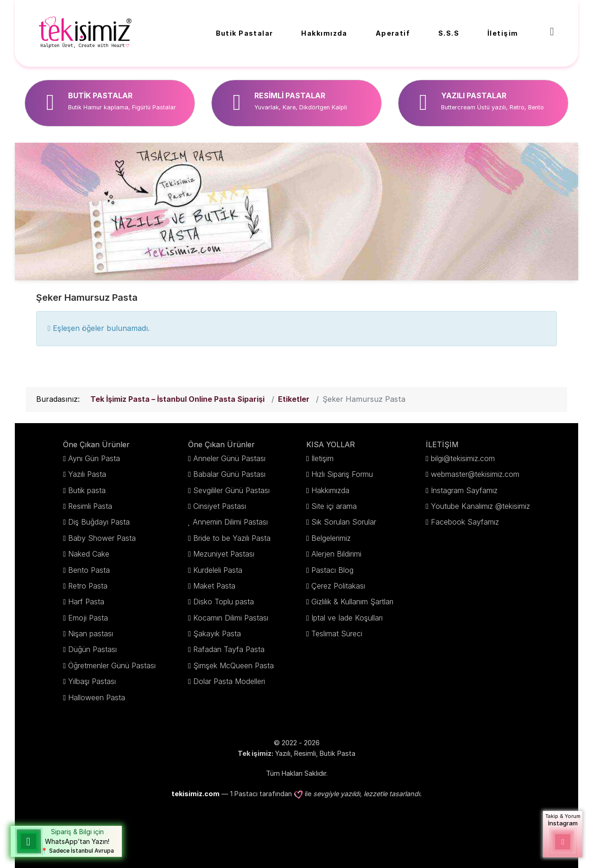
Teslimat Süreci (337, 634)
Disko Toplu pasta (224, 602)
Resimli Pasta (90, 506)
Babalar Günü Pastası (229, 474)
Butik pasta (87, 490)
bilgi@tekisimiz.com (463, 458)
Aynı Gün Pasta (94, 458)
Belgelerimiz (331, 538)
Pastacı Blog (332, 570)
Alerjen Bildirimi (336, 554)
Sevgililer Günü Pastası (231, 490)
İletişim (322, 458)
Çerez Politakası (338, 586)
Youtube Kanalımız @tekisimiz (480, 506)
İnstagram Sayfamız (464, 490)
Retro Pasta (88, 586)
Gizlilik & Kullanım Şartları (352, 602)
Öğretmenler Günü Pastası (112, 665)
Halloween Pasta (97, 697)
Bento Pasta (89, 570)
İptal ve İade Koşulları (347, 618)
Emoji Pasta (88, 618)
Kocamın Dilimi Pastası (231, 618)
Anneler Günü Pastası (229, 458)
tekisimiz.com (196, 794)
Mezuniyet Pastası (224, 554)
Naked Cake (89, 554)
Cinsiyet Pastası (220, 506)
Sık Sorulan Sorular (344, 522)
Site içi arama (334, 506)
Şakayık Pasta (217, 634)
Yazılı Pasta (87, 474)
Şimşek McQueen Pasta (233, 665)
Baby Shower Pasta (102, 538)
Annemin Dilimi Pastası (230, 522)
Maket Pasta (214, 586)
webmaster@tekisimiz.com (475, 474)
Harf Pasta (86, 602)
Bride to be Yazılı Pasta (232, 538)
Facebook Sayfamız (465, 522)
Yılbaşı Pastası (92, 681)
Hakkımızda (330, 490)
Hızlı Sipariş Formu (342, 474)
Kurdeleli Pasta (218, 570)
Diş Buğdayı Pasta (99, 522)
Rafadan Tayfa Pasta (229, 649)
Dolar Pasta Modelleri (229, 681)
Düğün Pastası (92, 649)
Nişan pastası (91, 634)
